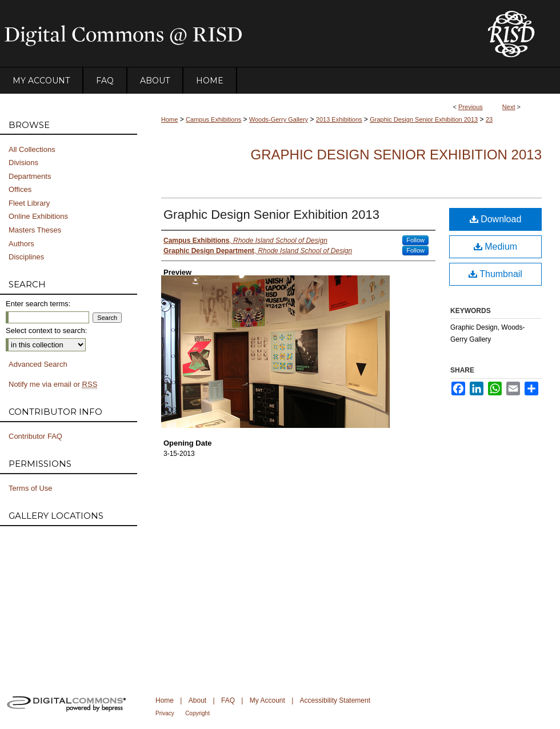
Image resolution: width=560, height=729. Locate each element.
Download (496, 219)
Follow (415, 240)
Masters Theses (35, 230)
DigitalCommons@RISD (234, 34)
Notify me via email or (53, 384)
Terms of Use (31, 488)
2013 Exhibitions (339, 119)
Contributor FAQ (35, 436)
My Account (267, 700)
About (197, 700)
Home (169, 119)
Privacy (165, 713)
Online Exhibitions (38, 216)
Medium (495, 247)
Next (509, 107)
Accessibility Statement (335, 700)
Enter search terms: (38, 304)
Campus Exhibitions (213, 119)
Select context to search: (46, 331)
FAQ (228, 700)
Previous (471, 107)
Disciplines (26, 257)
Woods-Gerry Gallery (279, 119)
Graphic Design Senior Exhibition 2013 (424, 119)
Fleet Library (29, 203)
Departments (30, 176)
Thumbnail (495, 274)
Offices (20, 189)
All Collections (32, 149)
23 (489, 119)
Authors (21, 244)
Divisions (23, 163)
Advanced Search (38, 364)
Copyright (197, 713)
